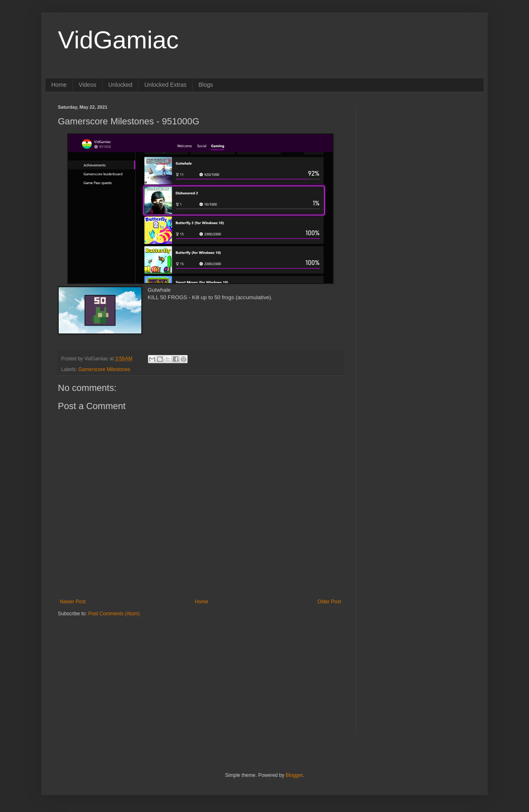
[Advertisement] (110, 669)
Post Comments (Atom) (114, 614)
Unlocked (120, 85)
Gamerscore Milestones (104, 369)
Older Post (329, 602)
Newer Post (73, 602)
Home (59, 85)
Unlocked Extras (165, 85)
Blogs (206, 85)
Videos (87, 85)
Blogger (294, 775)
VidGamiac (118, 40)
